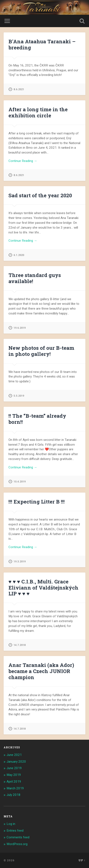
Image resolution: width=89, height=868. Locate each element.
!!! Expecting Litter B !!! (37, 502)
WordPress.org (17, 844)
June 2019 (14, 768)
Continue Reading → (23, 161)
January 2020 (16, 762)
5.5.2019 (19, 396)
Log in (11, 824)
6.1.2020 (19, 255)
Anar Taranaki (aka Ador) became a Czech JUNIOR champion (41, 671)
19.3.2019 (20, 561)
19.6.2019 (20, 328)
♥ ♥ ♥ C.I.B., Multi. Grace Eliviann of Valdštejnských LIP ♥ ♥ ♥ (43, 588)
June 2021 (14, 755)
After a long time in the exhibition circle (38, 112)
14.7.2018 (20, 645)
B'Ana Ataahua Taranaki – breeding (42, 44)
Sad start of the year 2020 (40, 195)
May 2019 (14, 775)
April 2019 (14, 782)
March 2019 (15, 788)
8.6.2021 (19, 89)
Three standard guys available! (35, 278)
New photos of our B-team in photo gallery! (41, 351)
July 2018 (14, 795)
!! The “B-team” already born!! (37, 419)
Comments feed (18, 837)
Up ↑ (82, 860)
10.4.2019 (20, 482)
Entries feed (15, 831)
